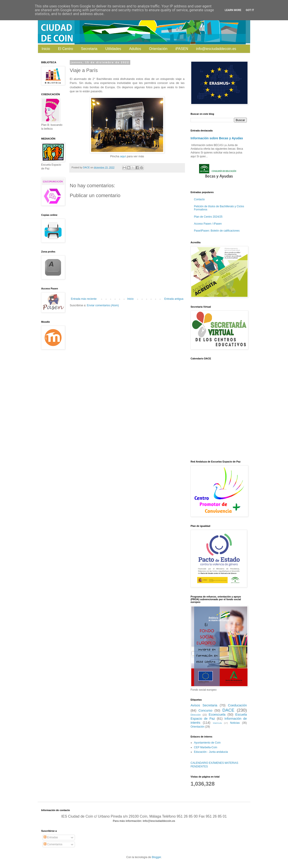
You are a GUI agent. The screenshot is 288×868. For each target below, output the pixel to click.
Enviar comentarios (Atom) (103, 305)
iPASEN (182, 49)
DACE (228, 710)
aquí (123, 156)
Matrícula (217, 723)
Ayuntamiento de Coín (207, 743)
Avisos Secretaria (204, 705)
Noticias (235, 723)
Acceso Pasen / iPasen (208, 224)
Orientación (158, 49)
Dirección (196, 715)
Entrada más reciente (84, 299)
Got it (250, 10)
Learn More (233, 10)
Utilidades (113, 49)
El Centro (66, 49)
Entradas (51, 837)
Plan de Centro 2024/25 (208, 217)
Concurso (205, 710)
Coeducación (237, 705)
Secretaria (89, 49)
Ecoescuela (217, 715)
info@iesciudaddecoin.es (216, 49)
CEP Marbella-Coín (206, 747)
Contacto (199, 199)
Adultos (135, 49)
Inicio (46, 49)
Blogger (156, 857)
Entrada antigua (174, 299)
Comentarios (53, 844)
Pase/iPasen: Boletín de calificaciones (217, 231)
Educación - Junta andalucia (211, 752)
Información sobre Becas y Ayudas (217, 138)
